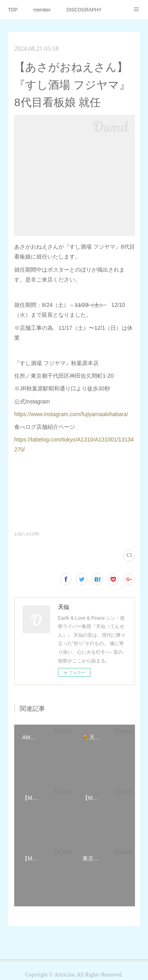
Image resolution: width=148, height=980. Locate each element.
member (42, 10)
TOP (13, 10)
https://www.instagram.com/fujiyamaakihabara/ (71, 414)
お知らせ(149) (27, 534)
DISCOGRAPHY (84, 10)
